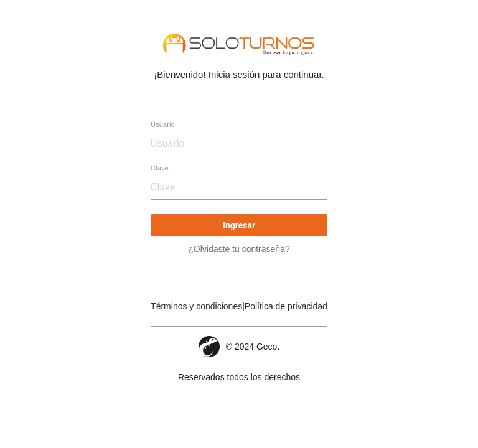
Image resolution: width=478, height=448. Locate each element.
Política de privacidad (286, 306)
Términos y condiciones (196, 306)
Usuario (163, 124)
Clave (160, 168)
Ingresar (239, 225)
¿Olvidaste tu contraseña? (239, 249)
